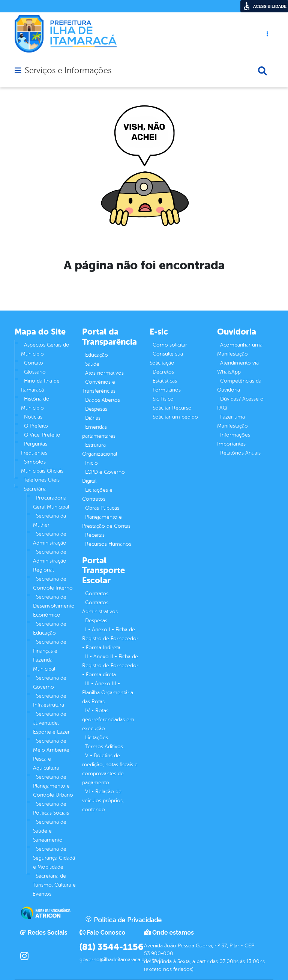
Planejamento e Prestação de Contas (106, 522)
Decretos (163, 372)
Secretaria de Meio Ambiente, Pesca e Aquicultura (52, 754)
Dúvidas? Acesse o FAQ (240, 403)
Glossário (35, 372)
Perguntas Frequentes (34, 448)
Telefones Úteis (42, 480)
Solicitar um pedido (175, 417)
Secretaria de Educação (50, 628)
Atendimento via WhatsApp (238, 367)
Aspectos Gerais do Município (45, 349)
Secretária (35, 489)
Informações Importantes (234, 439)
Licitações (97, 738)
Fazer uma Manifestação (232, 421)
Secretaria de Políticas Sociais (51, 808)
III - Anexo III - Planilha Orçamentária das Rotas (108, 693)
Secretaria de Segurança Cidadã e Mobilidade (54, 858)
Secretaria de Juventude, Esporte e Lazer (51, 723)
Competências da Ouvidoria (239, 385)
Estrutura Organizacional (100, 449)
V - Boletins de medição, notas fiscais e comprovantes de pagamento (110, 769)
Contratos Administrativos (100, 607)
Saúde (92, 364)
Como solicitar (170, 345)
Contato (34, 363)
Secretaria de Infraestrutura (50, 700)
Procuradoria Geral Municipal (51, 502)
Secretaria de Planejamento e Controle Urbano (53, 786)
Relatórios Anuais (240, 453)
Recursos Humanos (108, 544)
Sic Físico (163, 399)
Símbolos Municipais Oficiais (42, 466)
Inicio (91, 463)
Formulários (167, 390)
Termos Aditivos (104, 747)
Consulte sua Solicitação (166, 358)
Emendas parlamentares (99, 431)
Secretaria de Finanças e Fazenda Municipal (50, 655)
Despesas (96, 409)
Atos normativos (104, 373)
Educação (97, 355)
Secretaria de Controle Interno (53, 583)
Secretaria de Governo (50, 682)
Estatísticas (165, 381)
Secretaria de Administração (50, 538)
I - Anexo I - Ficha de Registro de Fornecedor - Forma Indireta (110, 639)
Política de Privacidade (123, 920)
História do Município (35, 403)
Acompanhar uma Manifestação (240, 349)
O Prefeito (36, 426)
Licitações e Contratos (97, 495)
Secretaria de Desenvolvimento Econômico (54, 606)
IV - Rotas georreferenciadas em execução (108, 720)
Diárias (93, 418)
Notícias (33, 417)
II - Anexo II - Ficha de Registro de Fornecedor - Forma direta (110, 666)
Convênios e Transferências (99, 386)
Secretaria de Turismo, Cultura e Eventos (54, 885)
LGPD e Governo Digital (103, 476)
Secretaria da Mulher (49, 520)
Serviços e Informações (68, 71)
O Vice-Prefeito (42, 435)
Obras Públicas (102, 508)
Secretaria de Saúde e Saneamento (50, 831)
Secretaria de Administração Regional (50, 561)
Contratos (97, 594)
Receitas (95, 535)
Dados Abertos (103, 400)
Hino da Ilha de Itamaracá (40, 385)
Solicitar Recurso (172, 408)
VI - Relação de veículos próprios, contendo (103, 801)
